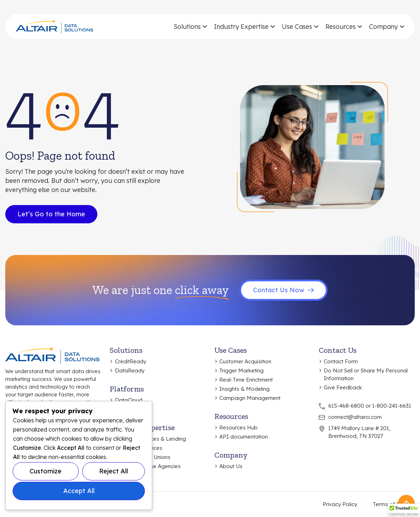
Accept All (79, 491)
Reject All (114, 471)
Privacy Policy (340, 504)
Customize (46, 471)
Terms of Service (394, 504)
